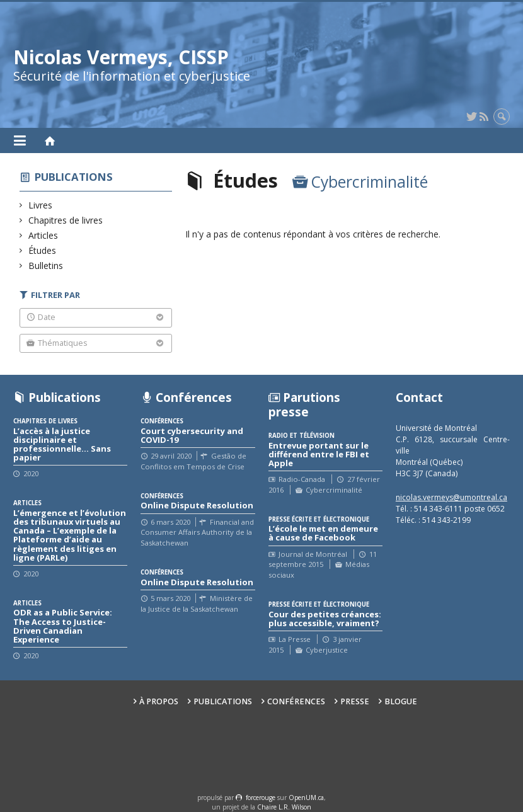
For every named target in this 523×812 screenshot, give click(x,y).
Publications (74, 177)
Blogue (401, 701)
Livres (41, 205)
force (261, 798)
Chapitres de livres (66, 220)
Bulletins (46, 266)
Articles (43, 235)
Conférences (296, 701)
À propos (159, 701)
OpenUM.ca (306, 798)
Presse (355, 701)
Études (43, 250)
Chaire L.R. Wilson (284, 807)
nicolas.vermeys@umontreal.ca (451, 497)
